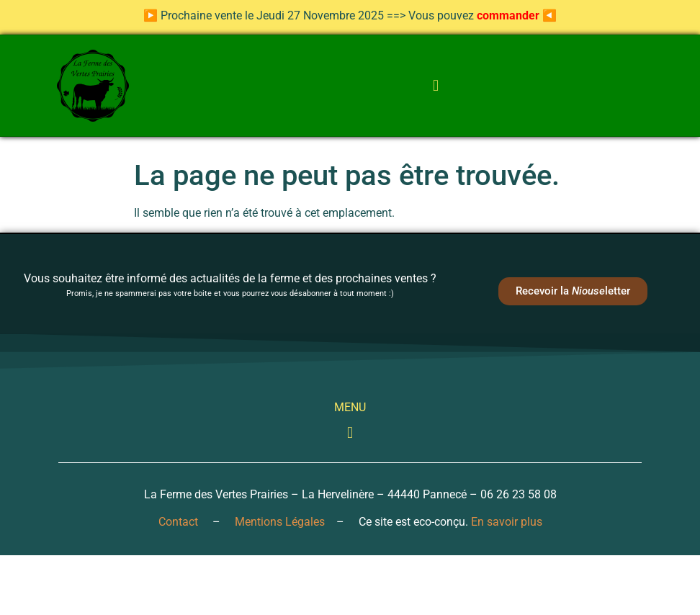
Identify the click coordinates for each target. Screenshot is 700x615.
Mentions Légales (280, 522)
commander (508, 15)
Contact (178, 522)
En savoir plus (507, 522)
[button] (435, 86)
